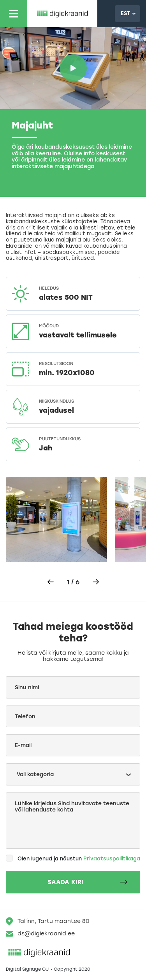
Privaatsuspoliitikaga (112, 859)
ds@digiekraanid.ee (40, 934)
